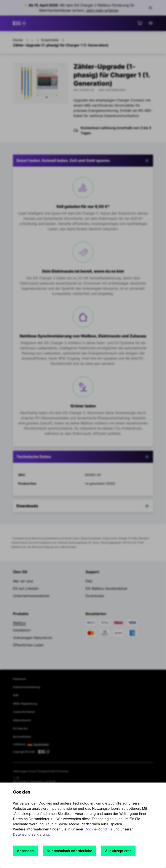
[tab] (83, 457)
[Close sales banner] (150, 8)
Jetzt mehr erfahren (102, 10)
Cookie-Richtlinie (98, 829)
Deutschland (41, 744)
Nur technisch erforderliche (69, 851)
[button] (83, 161)
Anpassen (25, 851)
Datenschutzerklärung (31, 834)
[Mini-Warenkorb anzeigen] (140, 23)
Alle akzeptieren (118, 851)
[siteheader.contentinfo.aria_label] (20, 23)
